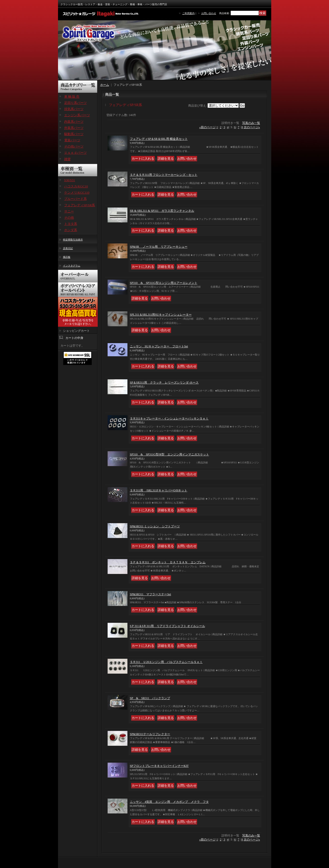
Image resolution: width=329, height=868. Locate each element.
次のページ (252, 127)
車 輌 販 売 (72, 97)
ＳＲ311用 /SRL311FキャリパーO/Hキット (159, 490)
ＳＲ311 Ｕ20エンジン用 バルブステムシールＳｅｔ (166, 662)
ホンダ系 (71, 230)
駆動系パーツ (74, 134)
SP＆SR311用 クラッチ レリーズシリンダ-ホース (164, 383)
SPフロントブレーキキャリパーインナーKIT (159, 766)
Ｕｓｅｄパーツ (75, 153)
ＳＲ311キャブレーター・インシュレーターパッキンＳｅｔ (169, 419)
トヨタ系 (71, 224)
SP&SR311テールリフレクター (150, 734)
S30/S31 (70, 180)
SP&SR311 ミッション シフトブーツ (155, 526)
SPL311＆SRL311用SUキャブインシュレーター (161, 315)
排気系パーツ (74, 109)
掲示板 (67, 257)
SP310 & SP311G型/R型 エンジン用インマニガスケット (170, 454)
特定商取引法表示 (73, 240)
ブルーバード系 (75, 199)
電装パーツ (72, 140)
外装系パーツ (74, 128)
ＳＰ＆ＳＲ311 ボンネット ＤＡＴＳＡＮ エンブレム (168, 562)
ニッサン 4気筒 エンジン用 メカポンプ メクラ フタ (169, 802)
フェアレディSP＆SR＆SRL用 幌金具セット (159, 139)
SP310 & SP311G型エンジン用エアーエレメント (164, 283)
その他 (69, 218)
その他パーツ (74, 146)
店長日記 (68, 248)
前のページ (208, 127)
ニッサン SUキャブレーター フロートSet (159, 346)
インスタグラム (72, 266)
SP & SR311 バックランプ (150, 698)
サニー (69, 211)
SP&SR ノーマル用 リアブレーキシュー (159, 247)
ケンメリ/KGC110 (77, 193)
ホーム (105, 85)
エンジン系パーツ (77, 115)
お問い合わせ (209, 13)
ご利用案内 (188, 13)
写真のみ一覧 (251, 123)
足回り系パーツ (75, 103)
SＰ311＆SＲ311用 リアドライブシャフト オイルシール (167, 626)
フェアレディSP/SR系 (80, 205)
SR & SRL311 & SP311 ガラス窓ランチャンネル (162, 211)
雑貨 (67, 159)
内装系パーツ (74, 122)
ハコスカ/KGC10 (76, 186)
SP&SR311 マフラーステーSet (150, 594)
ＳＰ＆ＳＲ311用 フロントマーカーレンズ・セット (164, 175)
